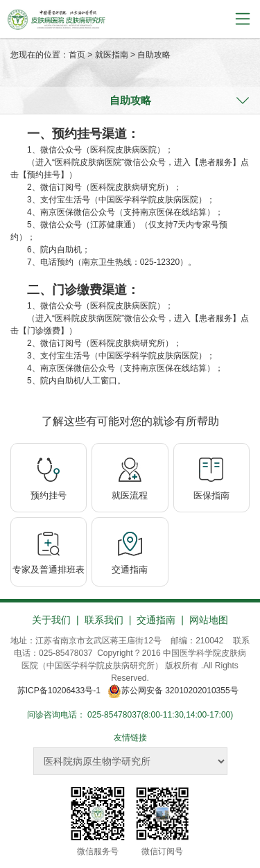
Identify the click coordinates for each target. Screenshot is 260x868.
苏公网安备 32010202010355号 (175, 691)
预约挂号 (49, 495)
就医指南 (112, 55)
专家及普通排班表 (49, 570)
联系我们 (104, 620)
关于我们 (51, 620)
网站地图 (209, 620)
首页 (77, 55)
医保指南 (211, 495)
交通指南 (130, 570)
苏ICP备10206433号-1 (59, 691)
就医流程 (130, 495)
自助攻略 (154, 55)
